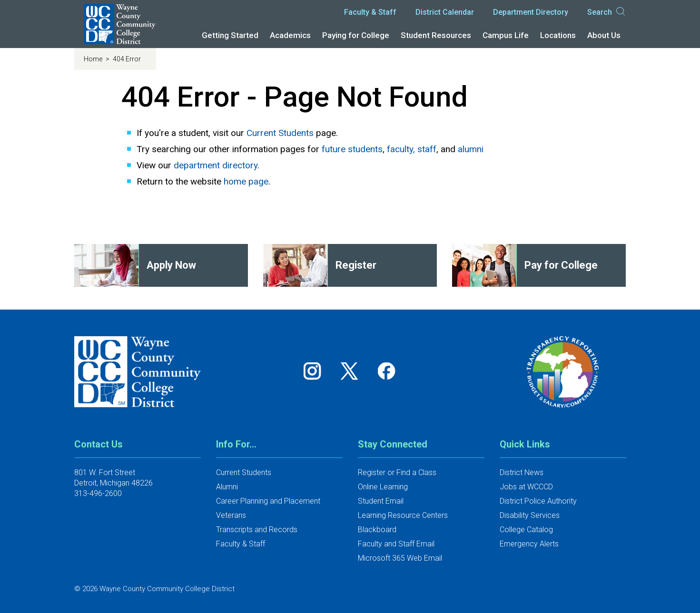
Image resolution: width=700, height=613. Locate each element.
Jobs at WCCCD (526, 487)
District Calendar (445, 12)
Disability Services (530, 515)
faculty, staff (412, 149)
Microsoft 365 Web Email (400, 558)
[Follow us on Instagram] (315, 371)
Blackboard (377, 530)
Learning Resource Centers (403, 515)
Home (94, 59)
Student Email (381, 501)
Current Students (280, 133)
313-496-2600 (98, 493)
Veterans (231, 515)
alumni (471, 149)
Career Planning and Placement (268, 501)
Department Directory (531, 12)
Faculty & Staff (370, 12)
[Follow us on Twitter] (353, 371)
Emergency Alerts (529, 544)
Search (607, 12)
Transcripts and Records (257, 530)
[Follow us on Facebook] (387, 371)
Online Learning (383, 487)
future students (352, 149)
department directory (216, 165)
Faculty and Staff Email (396, 544)
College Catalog (526, 530)
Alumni (227, 487)
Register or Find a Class (397, 472)
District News (522, 472)
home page (246, 181)
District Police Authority (538, 501)
